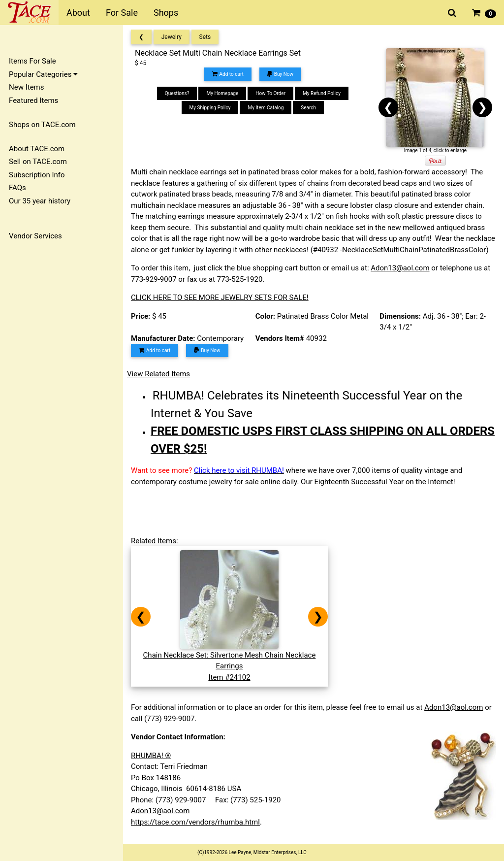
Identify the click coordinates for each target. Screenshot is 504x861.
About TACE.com (37, 149)
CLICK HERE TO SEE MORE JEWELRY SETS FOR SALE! (220, 298)
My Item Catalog (266, 108)
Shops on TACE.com (42, 125)
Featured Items (33, 100)
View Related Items (158, 374)
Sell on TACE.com (38, 162)
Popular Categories (43, 74)
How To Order (270, 93)
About (78, 13)
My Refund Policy (322, 93)
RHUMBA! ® (151, 756)
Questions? (177, 93)
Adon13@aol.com (400, 268)
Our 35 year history (40, 201)
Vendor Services (35, 236)
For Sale (122, 13)
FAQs (17, 188)
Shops (166, 13)
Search (308, 108)
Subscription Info (37, 175)
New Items (26, 87)
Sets (205, 37)
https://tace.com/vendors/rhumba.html (195, 822)
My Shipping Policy (210, 108)
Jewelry (172, 37)
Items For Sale (32, 61)
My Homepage (222, 93)
